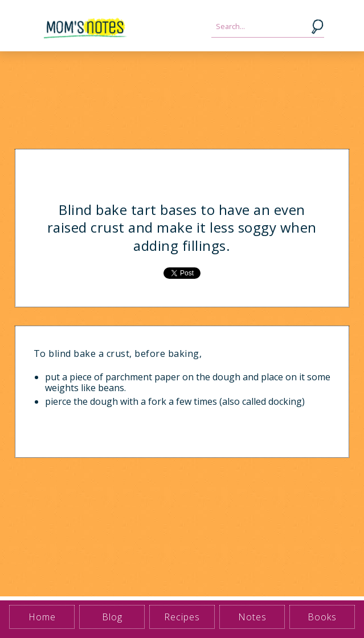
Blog (112, 617)
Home (42, 617)
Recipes (182, 617)
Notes (252, 617)
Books (322, 617)
